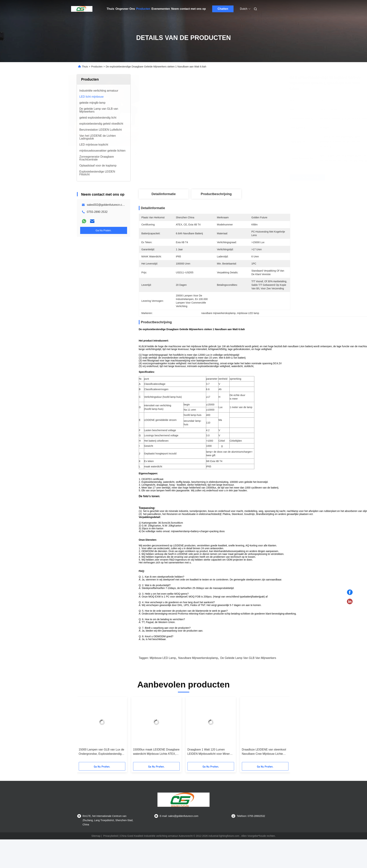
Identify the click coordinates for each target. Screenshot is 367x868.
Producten (143, 9)
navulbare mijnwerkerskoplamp (198, 671)
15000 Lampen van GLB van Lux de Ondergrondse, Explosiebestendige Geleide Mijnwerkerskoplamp (101, 765)
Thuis (110, 9)
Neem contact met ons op (188, 9)
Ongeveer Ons (125, 9)
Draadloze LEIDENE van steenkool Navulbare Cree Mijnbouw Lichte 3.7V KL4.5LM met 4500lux (264, 765)
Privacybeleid (111, 849)
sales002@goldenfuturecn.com (107, 205)
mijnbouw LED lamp (163, 671)
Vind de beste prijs (233, 178)
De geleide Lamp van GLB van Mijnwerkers (248, 671)
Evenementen (161, 9)
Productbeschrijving (216, 194)
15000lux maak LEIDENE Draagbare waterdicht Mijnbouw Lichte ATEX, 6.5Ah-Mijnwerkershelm (156, 765)
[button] (89, 744)
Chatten (223, 9)
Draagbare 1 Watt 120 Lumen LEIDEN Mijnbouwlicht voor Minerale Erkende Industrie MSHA (211, 765)
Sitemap (96, 849)
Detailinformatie (164, 194)
